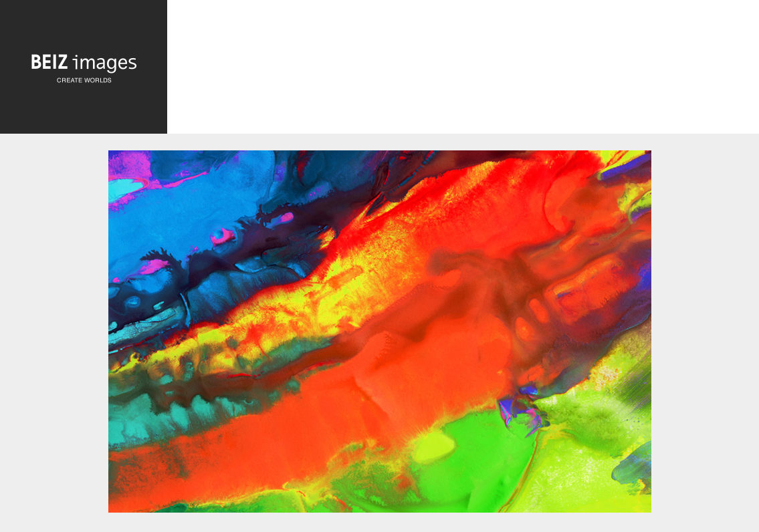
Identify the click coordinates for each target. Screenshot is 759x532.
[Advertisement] (463, 70)
